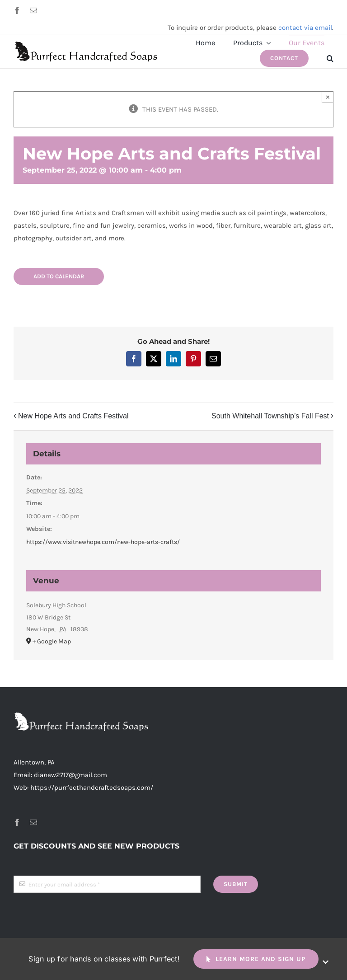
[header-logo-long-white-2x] (81, 715)
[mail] (33, 10)
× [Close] (328, 97)
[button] (330, 58)
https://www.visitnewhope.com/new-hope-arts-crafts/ (103, 542)
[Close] (326, 962)
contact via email (305, 28)
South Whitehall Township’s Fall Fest (270, 416)
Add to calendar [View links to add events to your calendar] (59, 276)
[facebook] (17, 10)
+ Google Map (52, 641)
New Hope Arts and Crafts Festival (73, 416)
